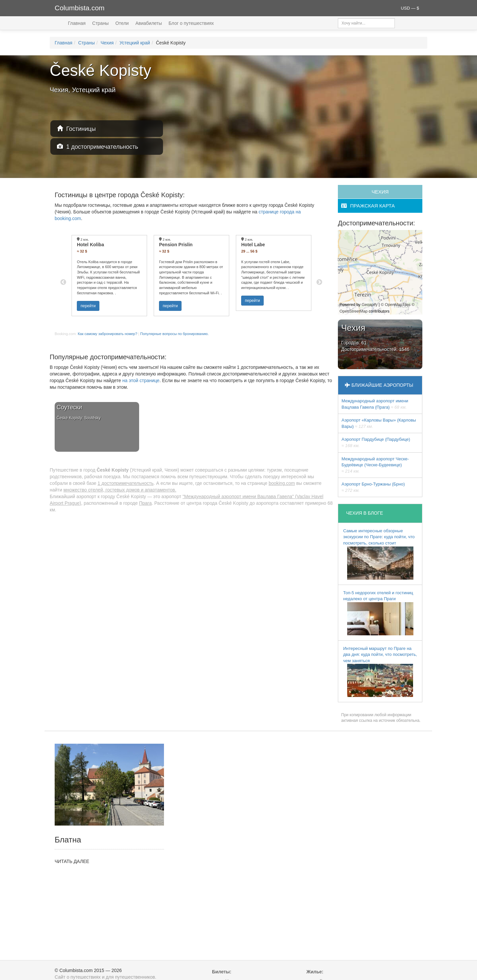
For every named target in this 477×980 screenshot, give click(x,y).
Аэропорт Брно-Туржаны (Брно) (373, 487)
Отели (122, 23)
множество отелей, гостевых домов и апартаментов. (120, 490)
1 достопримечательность (98, 147)
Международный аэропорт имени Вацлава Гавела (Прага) (375, 404)
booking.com (282, 483)
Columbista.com (80, 8)
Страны (100, 23)
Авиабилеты (149, 23)
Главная (77, 23)
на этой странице (141, 380)
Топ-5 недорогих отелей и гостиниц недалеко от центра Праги (378, 613)
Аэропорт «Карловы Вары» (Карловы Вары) (379, 423)
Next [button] (319, 282)
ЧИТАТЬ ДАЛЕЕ (72, 861)
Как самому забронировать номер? (108, 334)
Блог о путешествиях (191, 23)
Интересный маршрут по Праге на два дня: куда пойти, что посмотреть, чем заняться (380, 672)
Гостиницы (76, 129)
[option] (109, 276)
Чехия (107, 43)
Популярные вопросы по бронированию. (174, 334)
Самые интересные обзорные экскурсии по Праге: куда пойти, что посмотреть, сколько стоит (379, 554)
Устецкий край (135, 43)
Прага (145, 503)
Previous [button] (63, 282)
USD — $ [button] (410, 8)
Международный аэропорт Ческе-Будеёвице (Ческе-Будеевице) (375, 465)
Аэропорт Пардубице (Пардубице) (376, 442)
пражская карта (368, 206)
